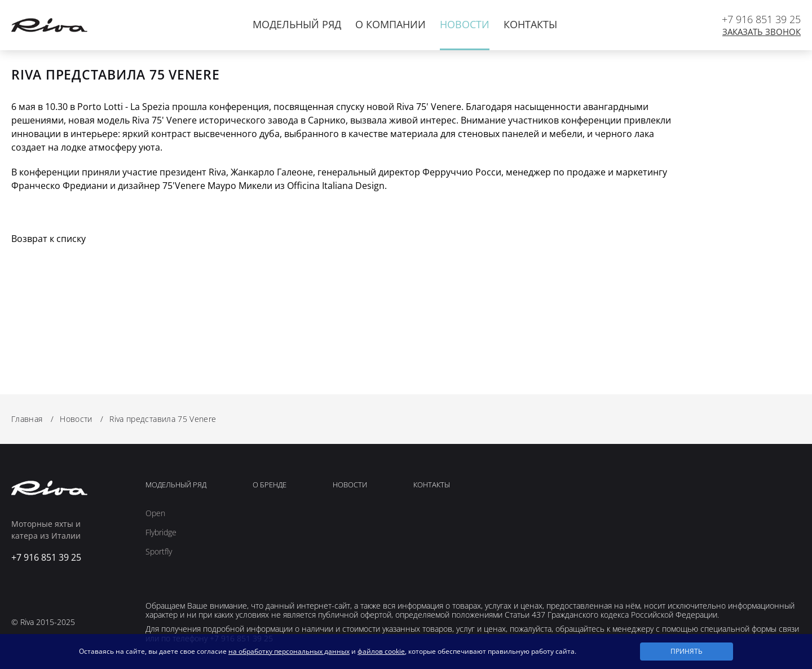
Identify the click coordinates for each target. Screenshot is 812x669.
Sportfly (159, 552)
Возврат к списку (48, 239)
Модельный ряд (297, 24)
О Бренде (270, 485)
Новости (465, 24)
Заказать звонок (762, 32)
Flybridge (161, 532)
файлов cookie (381, 651)
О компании (390, 24)
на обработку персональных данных (289, 651)
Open (155, 513)
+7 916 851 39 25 (761, 19)
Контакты (530, 24)
